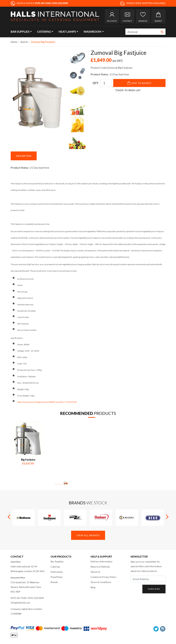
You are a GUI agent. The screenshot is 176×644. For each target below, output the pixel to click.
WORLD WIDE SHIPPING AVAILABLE (143, 3)
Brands (54, 582)
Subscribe (154, 589)
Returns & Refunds (100, 567)
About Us (95, 572)
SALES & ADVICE (31, 3)
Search (24, 42)
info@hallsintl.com (20, 603)
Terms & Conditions (101, 582)
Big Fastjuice (28, 460)
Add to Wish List (128, 90)
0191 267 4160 (18, 598)
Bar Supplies (20, 32)
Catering (44, 32)
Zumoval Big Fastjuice (43, 42)
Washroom (92, 32)
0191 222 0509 (36, 598)
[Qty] (106, 83)
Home (14, 42)
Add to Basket (139, 83)
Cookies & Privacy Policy (103, 577)
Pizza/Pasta (57, 577)
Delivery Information (101, 561)
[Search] (142, 32)
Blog (93, 587)
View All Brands (88, 535)
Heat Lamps (67, 32)
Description (24, 156)
